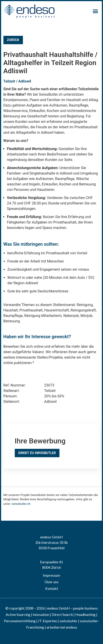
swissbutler (68, 621)
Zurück (13, 40)
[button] (96, 11)
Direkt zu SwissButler (37, 453)
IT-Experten (47, 621)
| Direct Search (61, 614)
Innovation (41, 614)
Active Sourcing (18, 614)
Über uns (51, 582)
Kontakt (52, 588)
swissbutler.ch (21, 504)
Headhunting (85, 614)
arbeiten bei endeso (62, 627)
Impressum (51, 575)
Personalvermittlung (20, 621)
